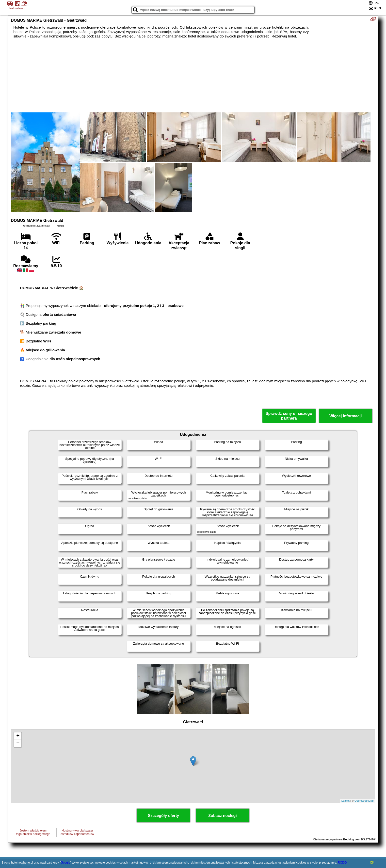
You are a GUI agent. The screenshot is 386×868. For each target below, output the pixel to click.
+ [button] (18, 736)
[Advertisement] (193, 75)
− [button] (18, 744)
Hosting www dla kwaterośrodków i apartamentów (77, 832)
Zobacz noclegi (223, 816)
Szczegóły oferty (163, 816)
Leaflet (346, 801)
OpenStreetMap (364, 801)
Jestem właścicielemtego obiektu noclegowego (33, 832)
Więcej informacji (346, 416)
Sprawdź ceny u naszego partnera (289, 416)
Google (65, 863)
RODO (342, 863)
